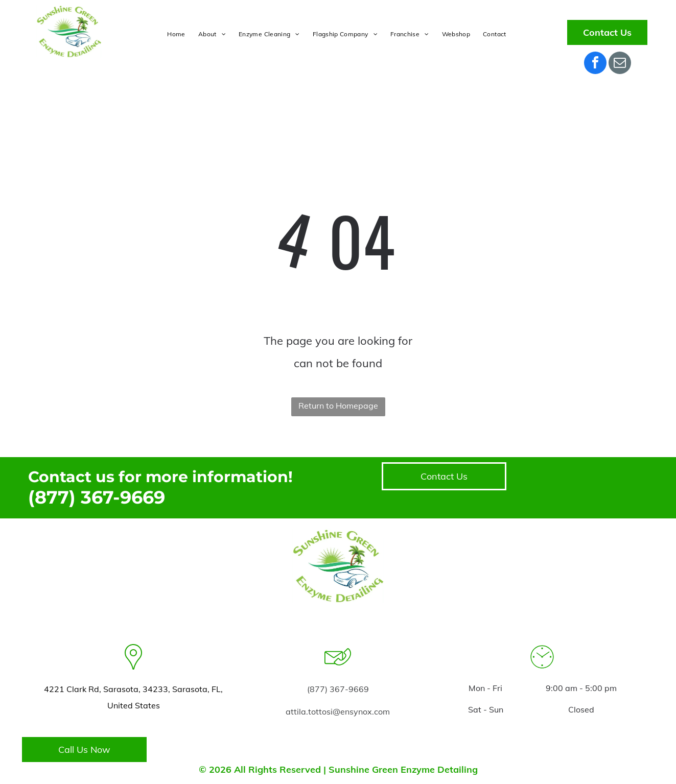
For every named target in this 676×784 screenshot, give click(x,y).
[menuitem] (177, 34)
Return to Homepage (338, 406)
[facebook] (595, 64)
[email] (620, 64)
